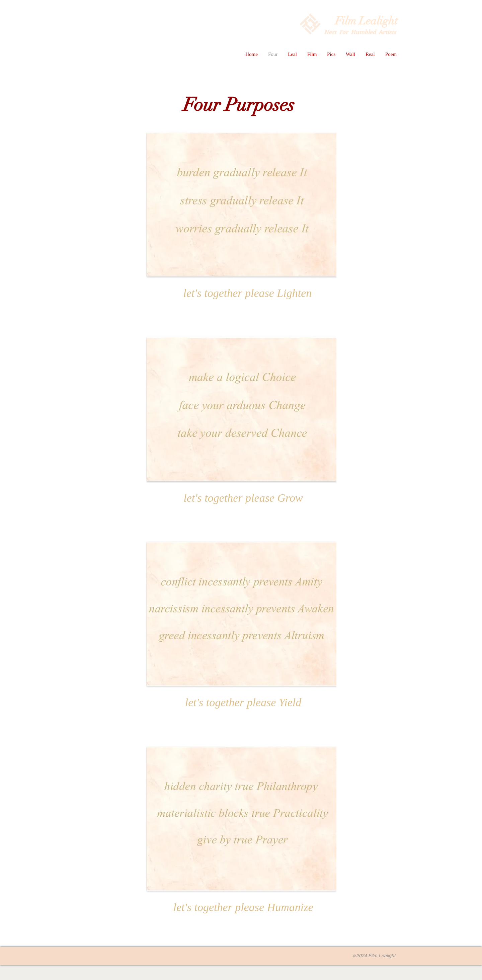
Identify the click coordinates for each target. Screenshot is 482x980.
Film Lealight (366, 21)
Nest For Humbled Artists (361, 32)
